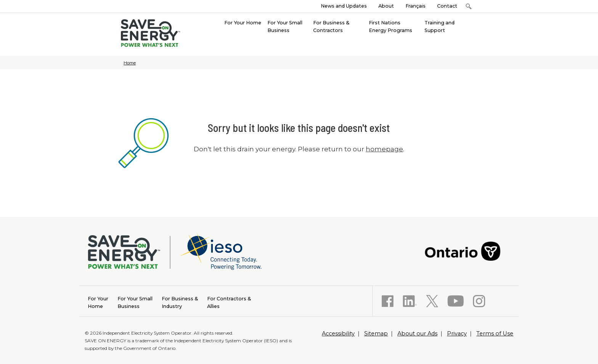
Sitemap (376, 334)
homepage (384, 149)
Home (130, 63)
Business (135, 302)
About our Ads (417, 334)
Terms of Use (495, 334)
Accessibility (338, 334)
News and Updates (344, 6)
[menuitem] (243, 22)
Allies (229, 302)
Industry (180, 302)
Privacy (457, 334)
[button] (469, 6)
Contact (447, 6)
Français (416, 6)
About (386, 6)
